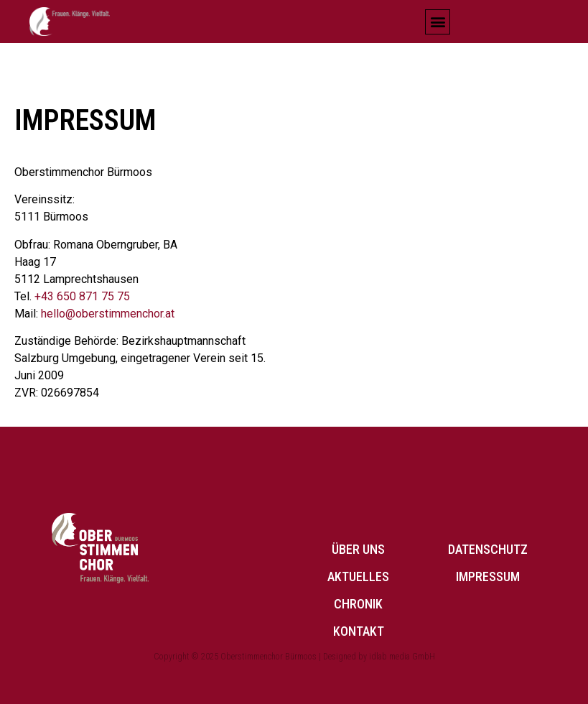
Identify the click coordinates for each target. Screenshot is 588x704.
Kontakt (359, 631)
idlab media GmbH (402, 657)
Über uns (358, 549)
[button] (438, 22)
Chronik (358, 604)
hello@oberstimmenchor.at (108, 314)
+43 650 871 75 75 (82, 296)
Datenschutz (488, 549)
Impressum (488, 576)
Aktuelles (358, 576)
